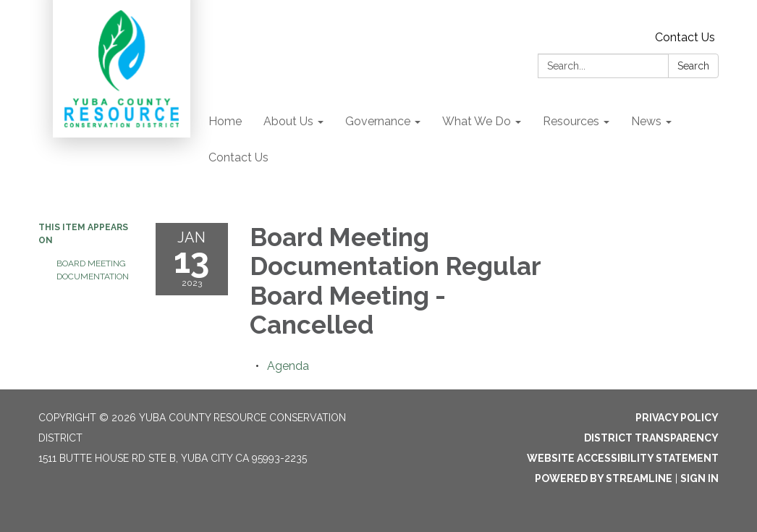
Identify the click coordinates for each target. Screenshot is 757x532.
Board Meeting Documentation (93, 270)
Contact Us (685, 37)
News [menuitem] (646, 121)
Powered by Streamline (604, 478)
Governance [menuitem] (378, 121)
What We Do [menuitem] (477, 121)
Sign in (699, 478)
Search (693, 66)
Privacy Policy (677, 418)
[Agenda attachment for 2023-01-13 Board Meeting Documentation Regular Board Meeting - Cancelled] (288, 366)
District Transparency (651, 438)
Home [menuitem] (225, 121)
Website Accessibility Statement (623, 458)
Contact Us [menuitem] (238, 157)
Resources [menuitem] (571, 121)
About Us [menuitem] (288, 121)
